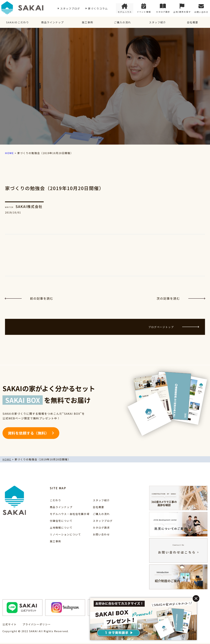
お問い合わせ (201, 8)
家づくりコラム (98, 8)
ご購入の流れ (122, 22)
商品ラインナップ (52, 22)
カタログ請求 (163, 8)
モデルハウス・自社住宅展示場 (70, 515)
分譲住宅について (61, 522)
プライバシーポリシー (37, 625)
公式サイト (10, 625)
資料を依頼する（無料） (28, 434)
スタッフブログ (70, 8)
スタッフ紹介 (157, 22)
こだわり (55, 501)
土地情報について (61, 529)
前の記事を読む (29, 299)
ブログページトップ (173, 328)
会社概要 (192, 22)
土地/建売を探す (182, 8)
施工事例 (87, 22)
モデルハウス (125, 8)
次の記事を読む (181, 299)
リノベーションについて (65, 536)
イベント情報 (144, 8)
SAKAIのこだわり (17, 22)
